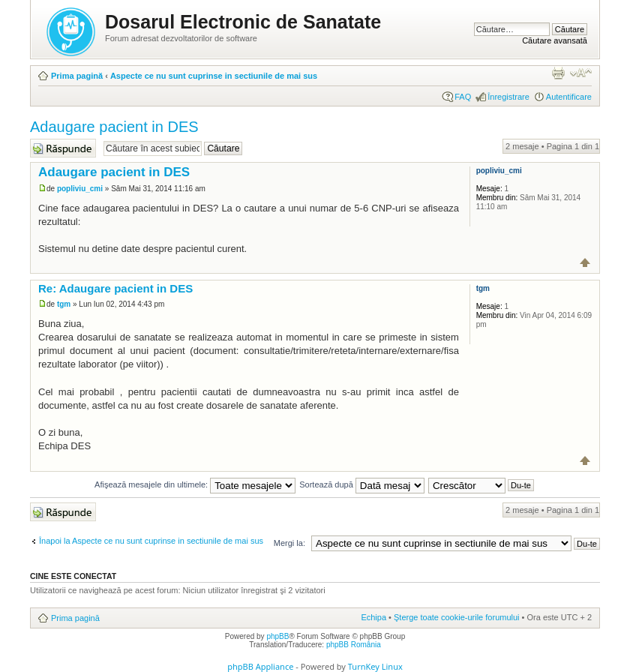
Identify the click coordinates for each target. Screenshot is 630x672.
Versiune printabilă (558, 73)
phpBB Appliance (260, 666)
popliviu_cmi (80, 189)
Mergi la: (289, 543)
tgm (64, 304)
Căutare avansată (555, 40)
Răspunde (63, 148)
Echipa (373, 617)
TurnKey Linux (375, 666)
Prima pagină (77, 76)
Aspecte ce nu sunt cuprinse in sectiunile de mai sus (214, 76)
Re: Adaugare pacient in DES (115, 288)
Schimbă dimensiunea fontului (581, 73)
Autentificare (569, 97)
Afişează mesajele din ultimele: (195, 484)
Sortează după (362, 484)
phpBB (277, 636)
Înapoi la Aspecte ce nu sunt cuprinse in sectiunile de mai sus (151, 541)
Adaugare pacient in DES (114, 127)
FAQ (463, 97)
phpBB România (354, 645)
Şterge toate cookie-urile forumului (457, 617)
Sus (585, 263)
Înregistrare (508, 97)
